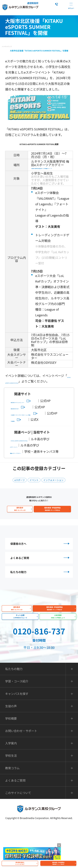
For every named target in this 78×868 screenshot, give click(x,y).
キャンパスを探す (17, 736)
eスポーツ (16, 512)
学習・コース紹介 (17, 724)
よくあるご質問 (41, 595)
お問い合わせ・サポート (21, 773)
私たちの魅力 (41, 612)
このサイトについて (18, 835)
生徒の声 (11, 749)
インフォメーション (56, 512)
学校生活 (11, 798)
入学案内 (11, 786)
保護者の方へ (41, 577)
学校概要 (11, 761)
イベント (33, 512)
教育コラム (12, 810)
